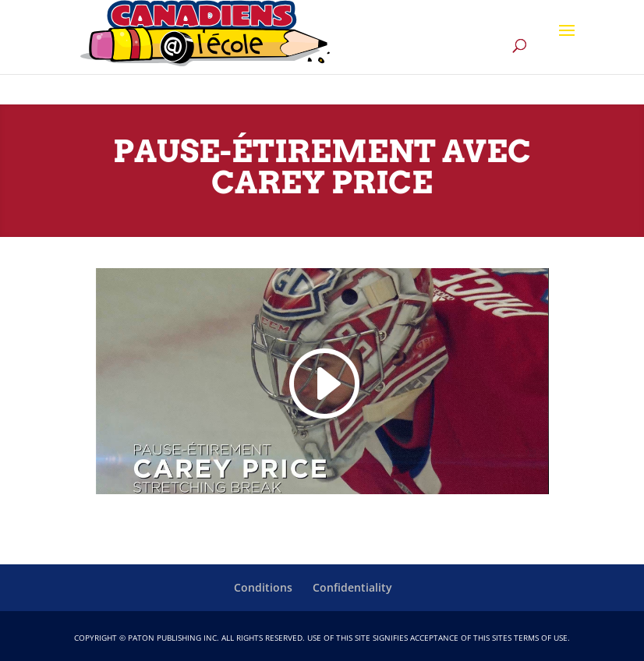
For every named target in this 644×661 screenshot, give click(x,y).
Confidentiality (352, 587)
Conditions (263, 587)
